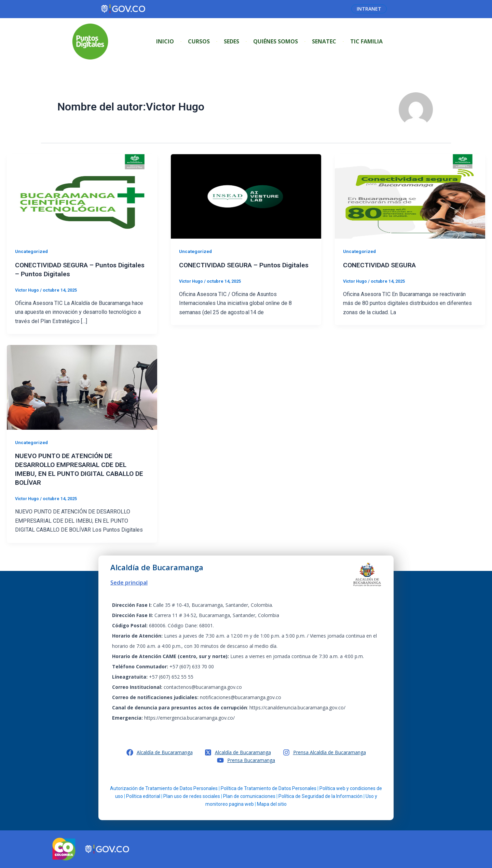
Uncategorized (32, 251)
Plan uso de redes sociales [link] (192, 796)
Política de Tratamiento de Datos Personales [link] (269, 788)
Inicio (165, 41)
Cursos (199, 41)
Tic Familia (366, 41)
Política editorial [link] (143, 796)
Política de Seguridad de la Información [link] (320, 796)
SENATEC (324, 41)
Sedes (231, 41)
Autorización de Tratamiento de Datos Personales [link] (164, 788)
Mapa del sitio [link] (272, 804)
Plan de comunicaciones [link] (249, 796)
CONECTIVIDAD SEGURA (381, 265)
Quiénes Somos (276, 41)
